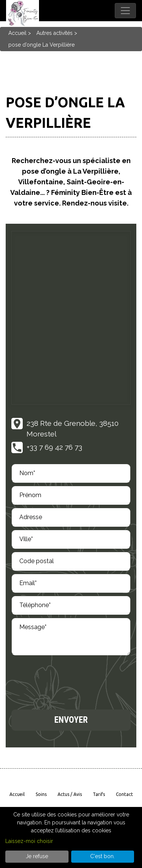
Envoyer (71, 720)
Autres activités (55, 33)
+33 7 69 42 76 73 (54, 447)
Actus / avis (70, 794)
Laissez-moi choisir (29, 841)
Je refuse (37, 856)
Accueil (17, 33)
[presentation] (69, 681)
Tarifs (99, 794)
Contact (124, 794)
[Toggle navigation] (125, 11)
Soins (41, 794)
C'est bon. (102, 856)
